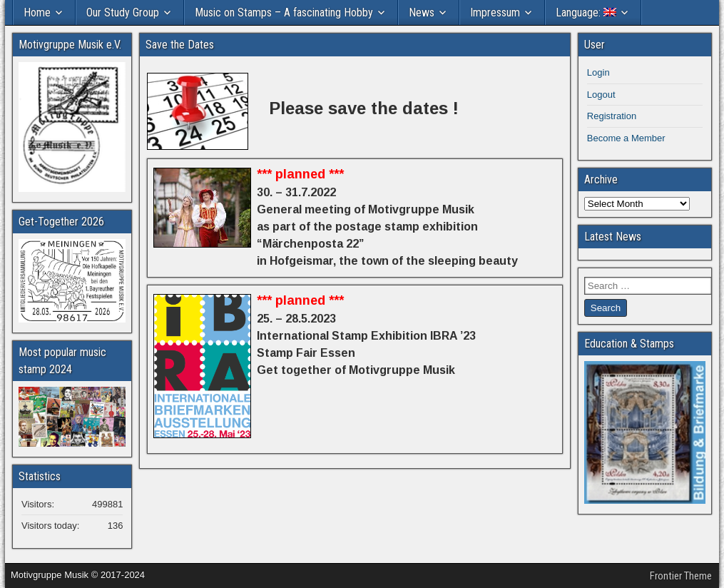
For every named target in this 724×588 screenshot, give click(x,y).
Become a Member (626, 138)
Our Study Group (123, 12)
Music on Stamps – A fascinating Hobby (284, 12)
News (422, 12)
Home (37, 12)
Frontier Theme (681, 576)
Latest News (613, 237)
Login (598, 72)
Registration (612, 116)
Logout (601, 95)
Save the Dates (180, 45)
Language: (586, 12)
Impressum (495, 12)
